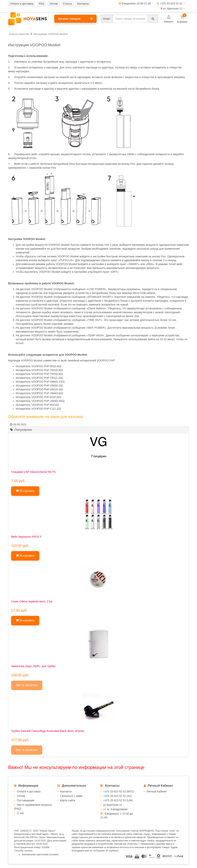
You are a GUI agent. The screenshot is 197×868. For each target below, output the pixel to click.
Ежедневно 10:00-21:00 (135, 3)
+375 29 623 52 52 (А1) (118, 796)
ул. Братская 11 (173, 8)
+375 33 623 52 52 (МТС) (119, 791)
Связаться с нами (71, 796)
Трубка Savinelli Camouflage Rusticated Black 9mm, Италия (48, 731)
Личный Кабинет (157, 791)
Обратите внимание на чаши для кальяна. (46, 417)
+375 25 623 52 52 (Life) (118, 800)
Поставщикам (26, 800)
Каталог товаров (75, 19)
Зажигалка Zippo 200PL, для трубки (33, 666)
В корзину (25, 491)
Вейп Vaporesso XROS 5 (26, 537)
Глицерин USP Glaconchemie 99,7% (33, 472)
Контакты (66, 791)
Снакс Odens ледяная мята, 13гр (32, 601)
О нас (20, 813)
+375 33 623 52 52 (171, 3)
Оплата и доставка (29, 791)
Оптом (21, 796)
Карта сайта (68, 800)
